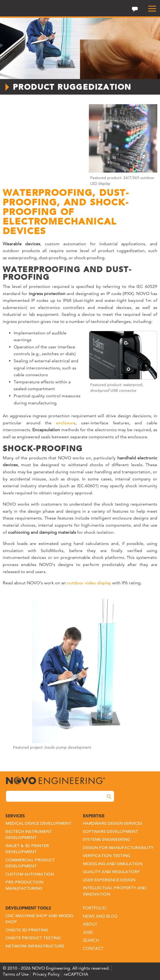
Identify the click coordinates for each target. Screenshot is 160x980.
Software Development (110, 832)
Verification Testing (107, 856)
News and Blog (100, 916)
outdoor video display (89, 583)
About (90, 924)
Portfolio (95, 908)
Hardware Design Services (113, 824)
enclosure (66, 423)
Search (91, 940)
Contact (93, 948)
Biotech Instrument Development (29, 835)
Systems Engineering (107, 840)
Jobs (88, 932)
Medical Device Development (38, 824)
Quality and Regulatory (111, 872)
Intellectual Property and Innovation (115, 891)
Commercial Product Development (30, 864)
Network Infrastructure (35, 947)
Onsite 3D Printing (27, 930)
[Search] (109, 797)
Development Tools (28, 908)
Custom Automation (30, 875)
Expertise (94, 816)
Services (15, 816)
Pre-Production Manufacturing (24, 886)
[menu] (150, 9)
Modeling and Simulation (113, 864)
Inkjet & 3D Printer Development (27, 849)
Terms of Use (16, 974)
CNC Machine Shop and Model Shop (40, 919)
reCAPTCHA (76, 974)
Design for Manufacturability (118, 848)
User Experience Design (109, 880)
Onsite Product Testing (33, 938)
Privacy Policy (46, 974)
